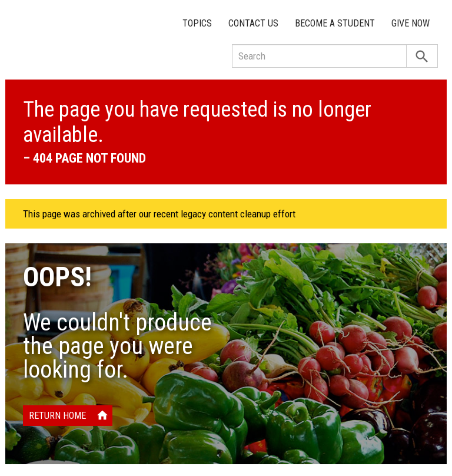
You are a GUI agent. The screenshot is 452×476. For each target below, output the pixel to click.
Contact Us (253, 23)
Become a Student (335, 23)
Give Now (411, 23)
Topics (197, 23)
